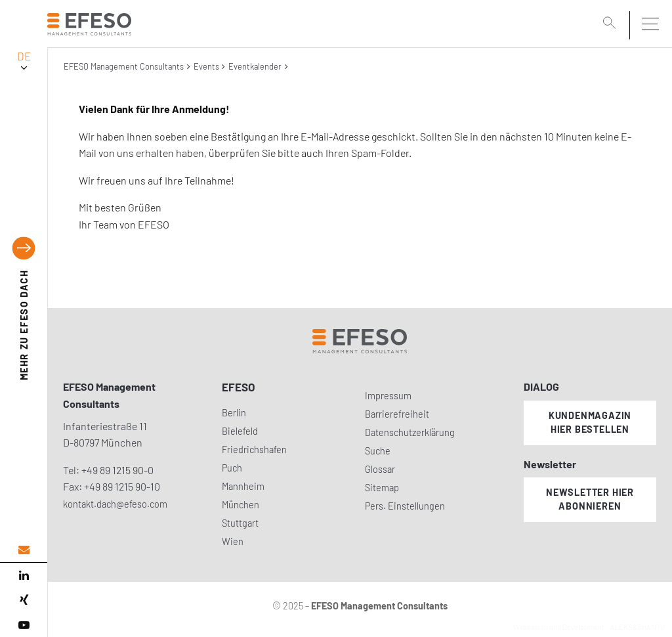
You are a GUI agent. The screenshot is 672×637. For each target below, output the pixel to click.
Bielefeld (240, 431)
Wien (233, 541)
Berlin (234, 413)
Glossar (380, 469)
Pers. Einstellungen (405, 506)
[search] (612, 24)
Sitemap (382, 488)
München (241, 505)
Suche (378, 451)
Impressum (388, 396)
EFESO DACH (24, 325)
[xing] (24, 600)
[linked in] (24, 575)
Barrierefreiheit (397, 414)
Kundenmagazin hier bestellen (590, 422)
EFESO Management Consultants (124, 66)
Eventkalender (255, 66)
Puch (232, 468)
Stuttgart (240, 523)
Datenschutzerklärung (410, 432)
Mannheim (243, 486)
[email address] (24, 550)
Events (206, 66)
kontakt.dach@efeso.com (115, 504)
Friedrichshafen (254, 450)
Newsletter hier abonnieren (590, 499)
